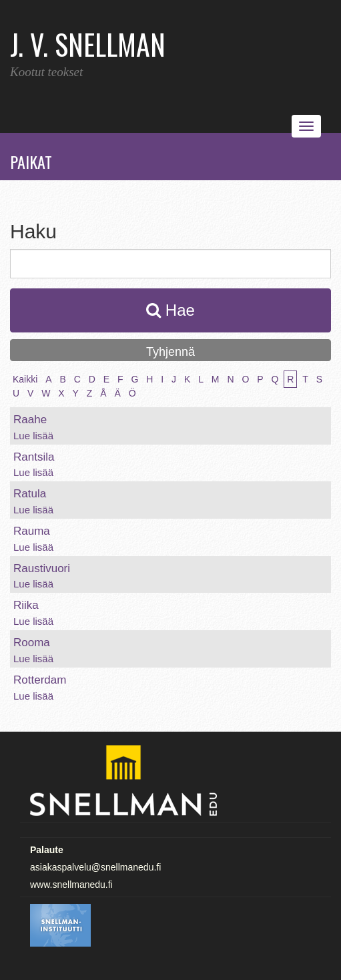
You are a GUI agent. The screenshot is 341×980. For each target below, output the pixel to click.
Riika (26, 605)
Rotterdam (40, 680)
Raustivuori (42, 568)
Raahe (30, 420)
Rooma (32, 643)
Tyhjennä (170, 352)
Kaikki (25, 379)
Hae (170, 310)
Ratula (30, 494)
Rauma (32, 531)
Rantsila (34, 457)
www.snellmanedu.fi (71, 885)
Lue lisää (33, 436)
